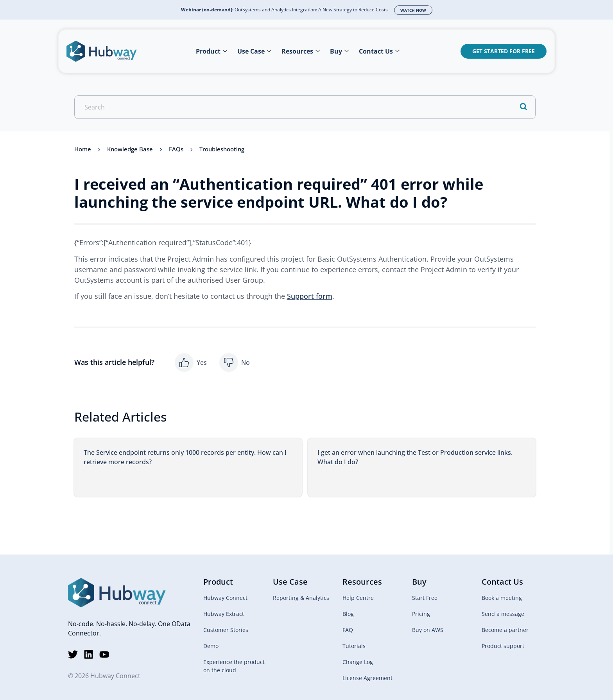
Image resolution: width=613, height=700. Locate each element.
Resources (301, 51)
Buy (339, 51)
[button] (191, 363)
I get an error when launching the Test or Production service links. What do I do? (415, 457)
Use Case (254, 51)
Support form (310, 296)
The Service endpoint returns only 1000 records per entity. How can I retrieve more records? (185, 457)
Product (212, 51)
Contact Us (379, 51)
